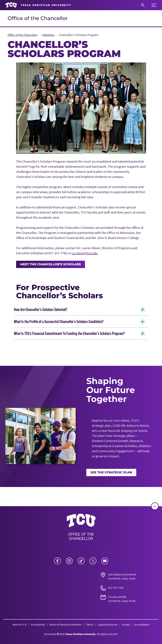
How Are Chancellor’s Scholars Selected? (80, 310)
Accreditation (142, 624)
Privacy (126, 624)
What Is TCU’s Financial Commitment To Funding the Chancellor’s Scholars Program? (80, 333)
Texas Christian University (80, 634)
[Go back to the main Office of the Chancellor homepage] (81, 528)
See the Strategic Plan (111, 472)
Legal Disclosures (108, 624)
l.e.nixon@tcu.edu (85, 253)
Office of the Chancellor (38, 18)
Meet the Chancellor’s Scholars (51, 264)
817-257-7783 (116, 588)
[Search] (143, 5)
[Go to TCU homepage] (38, 5)
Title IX (89, 624)
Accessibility (38, 624)
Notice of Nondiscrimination (65, 624)
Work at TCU (20, 624)
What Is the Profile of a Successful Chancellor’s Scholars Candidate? (80, 322)
